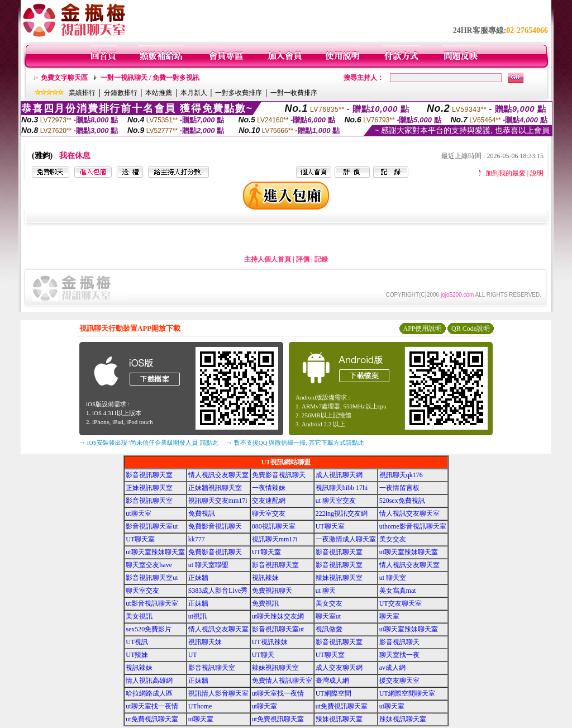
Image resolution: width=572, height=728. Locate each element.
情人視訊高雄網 (149, 681)
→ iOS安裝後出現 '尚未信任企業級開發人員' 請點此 (149, 442)
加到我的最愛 (506, 173)
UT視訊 (137, 642)
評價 (303, 259)
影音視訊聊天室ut (152, 526)
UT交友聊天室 (401, 603)
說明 (537, 173)
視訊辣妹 (265, 578)
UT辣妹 (137, 655)
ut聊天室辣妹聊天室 (155, 552)
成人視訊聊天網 (339, 475)
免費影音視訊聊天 (279, 475)
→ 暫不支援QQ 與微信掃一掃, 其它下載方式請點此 (295, 442)
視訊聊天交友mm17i (218, 501)
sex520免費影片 (149, 629)
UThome (200, 706)
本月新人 (194, 93)
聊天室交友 (269, 513)
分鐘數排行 (121, 93)
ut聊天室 (138, 513)
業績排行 (82, 93)
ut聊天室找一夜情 (278, 693)
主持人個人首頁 (268, 259)
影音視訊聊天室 (149, 475)
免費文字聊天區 (64, 78)
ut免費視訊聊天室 (342, 706)
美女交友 (393, 539)
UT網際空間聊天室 (407, 693)
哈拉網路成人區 (149, 693)
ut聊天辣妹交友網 (278, 616)
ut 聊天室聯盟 (208, 565)
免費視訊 (202, 513)
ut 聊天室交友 (336, 501)
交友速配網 (269, 501)
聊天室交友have (149, 565)
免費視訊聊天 (272, 591)
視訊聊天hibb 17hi (342, 488)
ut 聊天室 (393, 578)
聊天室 (389, 616)
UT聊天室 (330, 526)
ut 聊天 (326, 591)
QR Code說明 (471, 329)
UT (193, 655)
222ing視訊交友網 (342, 513)
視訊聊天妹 (205, 642)
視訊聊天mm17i (275, 539)
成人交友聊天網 (339, 668)
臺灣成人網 (332, 681)
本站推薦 (159, 93)
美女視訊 (139, 616)
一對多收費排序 (239, 93)
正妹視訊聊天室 (149, 488)
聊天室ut (328, 616)
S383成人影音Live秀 (218, 591)
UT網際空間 (333, 693)
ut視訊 (197, 616)
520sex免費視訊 (402, 501)
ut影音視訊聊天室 (152, 603)
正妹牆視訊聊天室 (215, 488)
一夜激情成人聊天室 (346, 539)
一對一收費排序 (294, 93)
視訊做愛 (329, 629)
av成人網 (392, 668)
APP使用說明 (422, 329)
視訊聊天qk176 (401, 475)
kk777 (197, 539)
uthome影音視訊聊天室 (413, 526)
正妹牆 (198, 578)
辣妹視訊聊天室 (339, 578)
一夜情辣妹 (269, 488)
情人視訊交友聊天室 (218, 475)
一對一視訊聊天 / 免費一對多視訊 (150, 78)
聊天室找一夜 (399, 655)
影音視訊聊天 (399, 642)
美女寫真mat (398, 591)
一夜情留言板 (399, 488)
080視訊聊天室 (274, 526)
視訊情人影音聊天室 (218, 693)
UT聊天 (263, 655)
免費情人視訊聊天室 (282, 681)
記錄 (321, 259)
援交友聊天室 (399, 681)
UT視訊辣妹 (270, 642)
